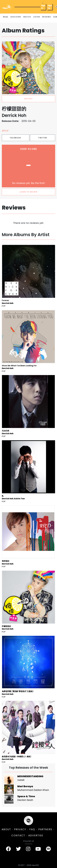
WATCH (27, 17)
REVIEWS (47, 17)
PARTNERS (45, 829)
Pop (4, 306)
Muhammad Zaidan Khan (33, 790)
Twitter (43, 138)
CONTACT (18, 835)
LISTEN (37, 17)
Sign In (43, 7)
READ (6, 17)
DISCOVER (16, 17)
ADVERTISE (36, 835)
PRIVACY (20, 829)
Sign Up (50, 7)
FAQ (32, 829)
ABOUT (6, 829)
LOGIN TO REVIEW (29, 192)
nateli (21, 780)
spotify (28, 99)
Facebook (16, 138)
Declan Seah (25, 800)
